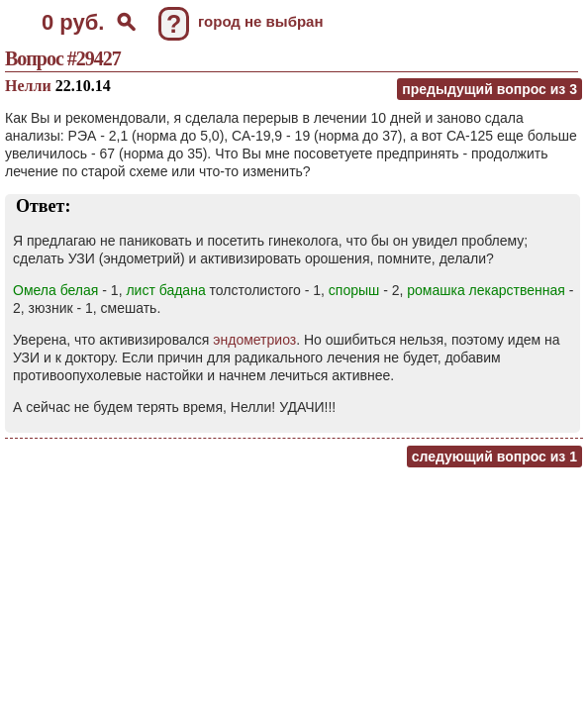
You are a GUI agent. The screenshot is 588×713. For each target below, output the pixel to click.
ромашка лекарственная (486, 290)
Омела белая (55, 290)
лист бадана (165, 290)
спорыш (354, 290)
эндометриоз (254, 340)
